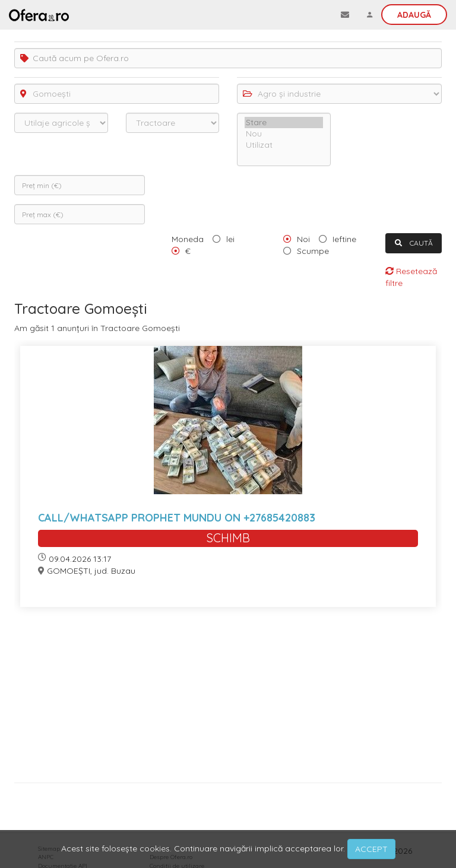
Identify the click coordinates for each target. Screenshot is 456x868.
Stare (284, 123)
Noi (303, 239)
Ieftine (344, 239)
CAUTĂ (414, 243)
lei (230, 239)
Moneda (188, 239)
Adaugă (414, 15)
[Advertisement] (228, 699)
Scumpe (313, 251)
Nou (284, 134)
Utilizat (284, 145)
